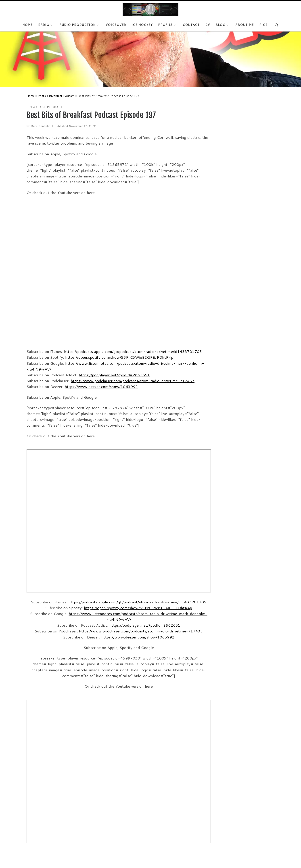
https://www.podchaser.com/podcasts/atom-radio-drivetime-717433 (133, 381)
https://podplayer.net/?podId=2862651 (114, 375)
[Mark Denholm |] (150, 10)
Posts (42, 96)
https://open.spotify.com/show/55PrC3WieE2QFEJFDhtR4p (119, 357)
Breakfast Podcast (62, 96)
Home (31, 96)
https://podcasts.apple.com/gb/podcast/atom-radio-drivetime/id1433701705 (133, 351)
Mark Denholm (41, 126)
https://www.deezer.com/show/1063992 (101, 387)
